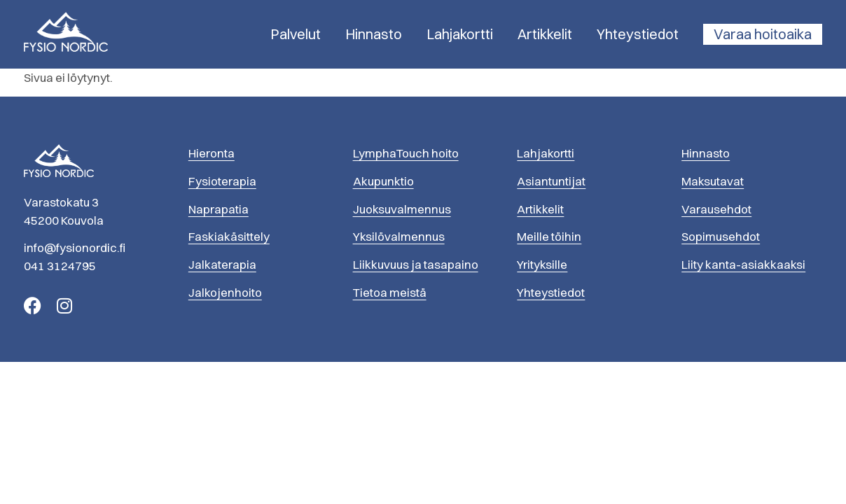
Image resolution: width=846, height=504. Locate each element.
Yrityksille (542, 264)
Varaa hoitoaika (763, 34)
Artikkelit (545, 34)
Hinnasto (374, 34)
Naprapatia (219, 209)
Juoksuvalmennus (402, 209)
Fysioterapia (222, 181)
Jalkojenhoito (225, 292)
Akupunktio (383, 181)
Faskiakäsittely (229, 236)
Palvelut (296, 34)
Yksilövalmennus (399, 236)
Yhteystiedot (638, 34)
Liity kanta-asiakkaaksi (743, 264)
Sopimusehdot (721, 236)
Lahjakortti (460, 34)
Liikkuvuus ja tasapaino (416, 264)
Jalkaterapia (222, 264)
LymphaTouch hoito (406, 153)
